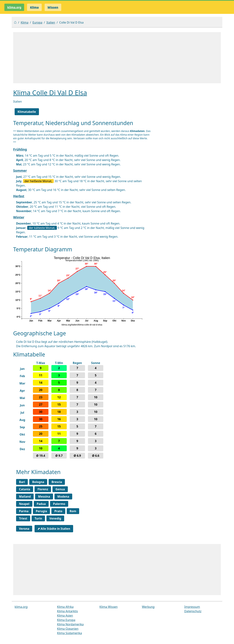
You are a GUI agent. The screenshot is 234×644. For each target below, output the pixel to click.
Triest (23, 518)
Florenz (43, 489)
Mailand (25, 497)
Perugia (41, 511)
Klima (24, 22)
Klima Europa (66, 620)
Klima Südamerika (69, 633)
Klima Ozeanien (68, 629)
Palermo (59, 504)
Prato (58, 511)
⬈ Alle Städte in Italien (54, 529)
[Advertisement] (117, 58)
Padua (41, 504)
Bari (22, 482)
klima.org (14, 7)
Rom (73, 511)
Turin (38, 518)
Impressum (192, 607)
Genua (60, 489)
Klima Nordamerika (70, 624)
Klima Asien (65, 616)
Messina (44, 497)
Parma (24, 511)
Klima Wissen (109, 607)
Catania (25, 489)
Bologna (38, 482)
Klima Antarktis (67, 611)
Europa (37, 22)
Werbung (148, 607)
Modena (63, 497)
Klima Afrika (65, 607)
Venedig (55, 518)
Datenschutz (193, 611)
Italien (51, 22)
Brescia (57, 482)
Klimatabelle (27, 112)
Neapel (24, 504)
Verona (24, 529)
